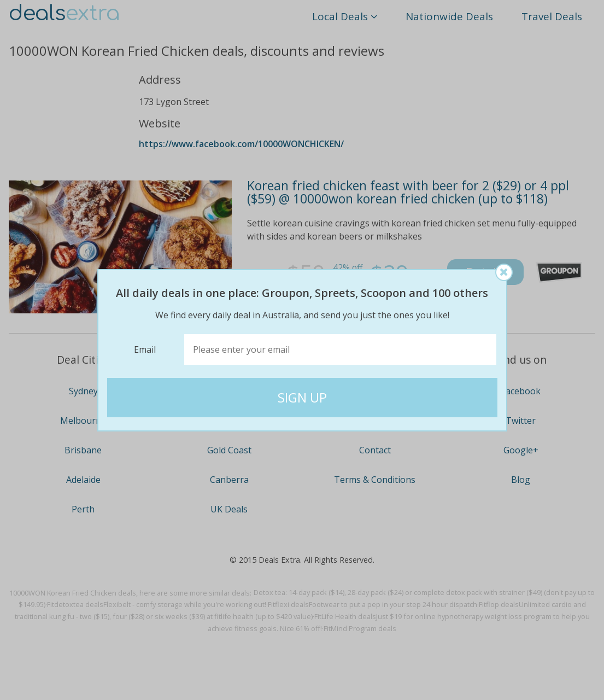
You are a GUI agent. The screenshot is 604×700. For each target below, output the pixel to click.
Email (145, 349)
